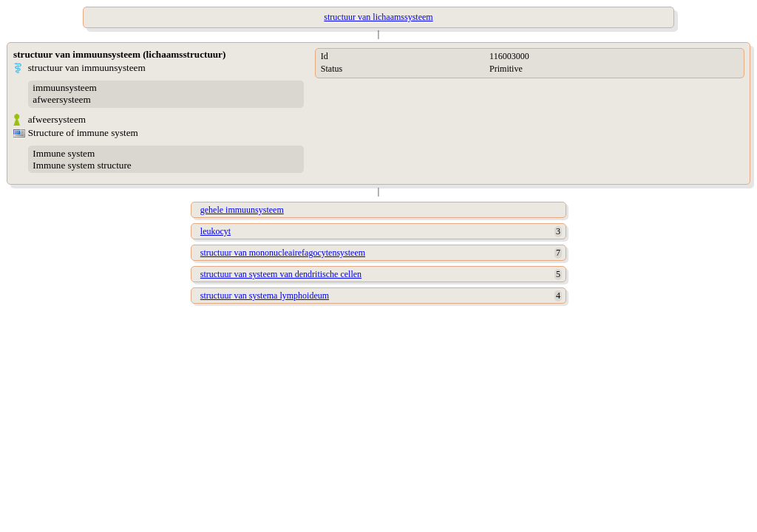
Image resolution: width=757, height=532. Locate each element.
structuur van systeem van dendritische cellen (281, 274)
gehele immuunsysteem (242, 210)
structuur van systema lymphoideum (265, 296)
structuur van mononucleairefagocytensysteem (283, 253)
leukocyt (215, 231)
